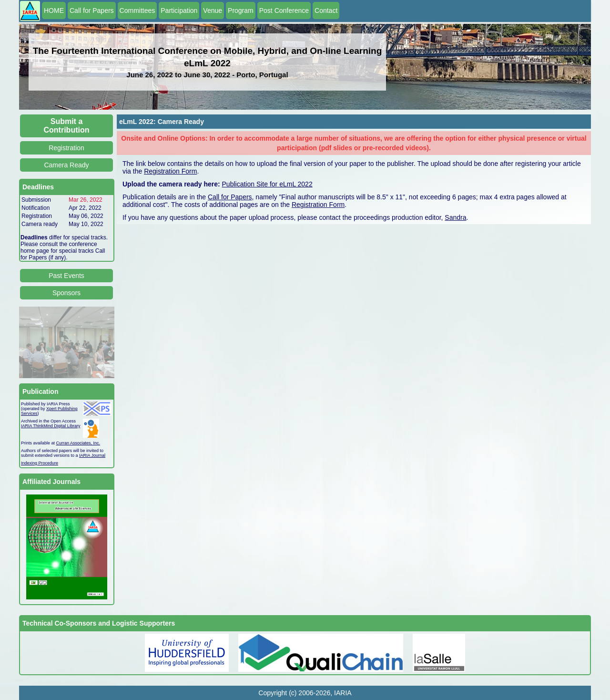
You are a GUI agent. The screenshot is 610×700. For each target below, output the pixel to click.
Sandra (455, 217)
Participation (179, 10)
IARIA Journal (92, 455)
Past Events (66, 276)
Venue (213, 10)
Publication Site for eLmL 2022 (267, 184)
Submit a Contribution (67, 126)
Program (241, 10)
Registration (66, 148)
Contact (326, 10)
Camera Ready (66, 165)
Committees (137, 10)
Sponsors (66, 293)
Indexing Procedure (40, 463)
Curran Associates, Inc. (78, 443)
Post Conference (284, 10)
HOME (54, 10)
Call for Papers (92, 10)
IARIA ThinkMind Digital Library (51, 426)
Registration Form (170, 171)
